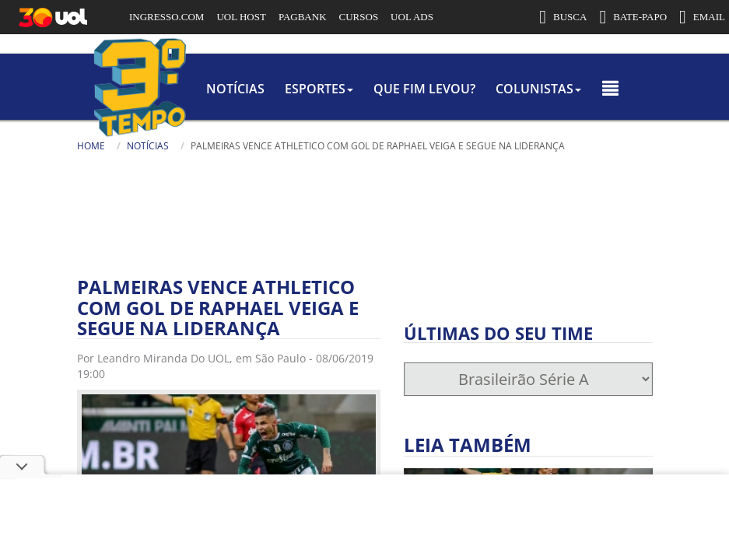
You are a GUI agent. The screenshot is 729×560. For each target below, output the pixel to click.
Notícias (187, 89)
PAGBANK (303, 17)
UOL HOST (241, 17)
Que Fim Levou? (420, 89)
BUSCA (563, 17)
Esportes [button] (293, 89)
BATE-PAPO (633, 17)
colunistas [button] (556, 89)
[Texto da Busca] (346, 165)
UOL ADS (412, 17)
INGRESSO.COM (166, 17)
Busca (300, 163)
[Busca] (420, 170)
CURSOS (359, 17)
